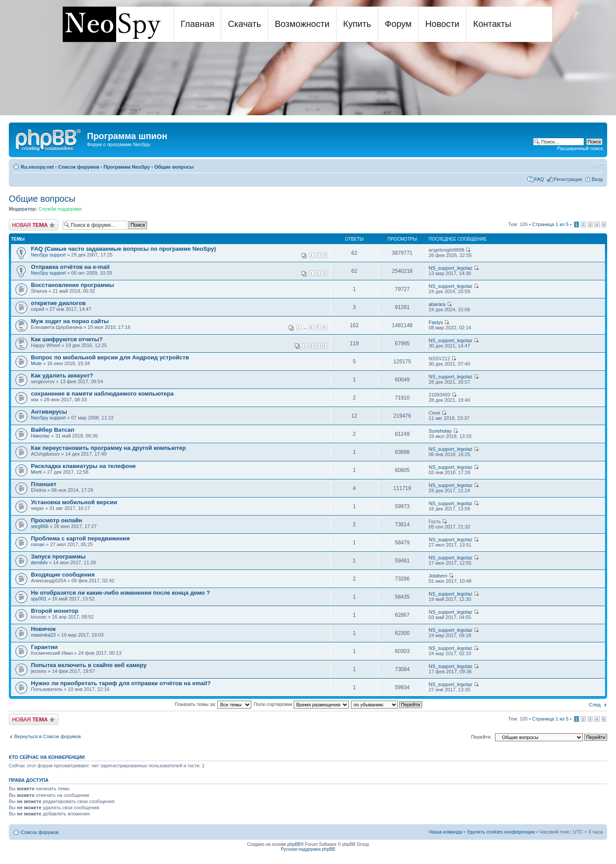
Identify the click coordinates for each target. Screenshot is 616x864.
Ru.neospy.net (37, 167)
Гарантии (44, 647)
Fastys (436, 322)
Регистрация (568, 179)
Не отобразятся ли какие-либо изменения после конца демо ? (121, 593)
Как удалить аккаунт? (62, 375)
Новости (442, 24)
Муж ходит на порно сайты (70, 321)
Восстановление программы (72, 285)
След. (595, 705)
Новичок (43, 629)
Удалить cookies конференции (501, 832)
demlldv (39, 562)
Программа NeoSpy (127, 167)
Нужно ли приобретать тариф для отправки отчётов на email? (121, 683)
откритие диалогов (58, 303)
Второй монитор (55, 611)
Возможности (302, 24)
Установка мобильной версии (74, 502)
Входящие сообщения (63, 575)
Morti (36, 472)
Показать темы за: (213, 704)
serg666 (40, 526)
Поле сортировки (301, 704)
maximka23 (43, 635)
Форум (398, 24)
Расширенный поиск (580, 148)
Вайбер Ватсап (53, 430)
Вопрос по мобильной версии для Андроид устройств (110, 357)
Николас (40, 436)
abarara (437, 304)
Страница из (550, 224)
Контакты (492, 24)
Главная (197, 24)
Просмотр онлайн (57, 520)
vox (35, 400)
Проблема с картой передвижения (80, 538)
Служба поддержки (60, 209)
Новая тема (34, 225)
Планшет (44, 484)
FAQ (539, 179)
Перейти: (482, 737)
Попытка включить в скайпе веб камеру (89, 665)
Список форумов (79, 167)
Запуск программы (58, 557)
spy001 (39, 599)
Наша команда (445, 832)
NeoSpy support (48, 255)
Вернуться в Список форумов (47, 736)
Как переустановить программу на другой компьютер (108, 448)
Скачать (244, 24)
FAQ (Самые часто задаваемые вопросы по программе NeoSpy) (123, 249)
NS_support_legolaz (451, 268)
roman (38, 544)
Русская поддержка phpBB (308, 849)
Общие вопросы (174, 167)
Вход (597, 179)
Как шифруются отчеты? (67, 339)
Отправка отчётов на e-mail (70, 267)
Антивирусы (49, 412)
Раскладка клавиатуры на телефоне (83, 466)
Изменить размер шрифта (596, 165)
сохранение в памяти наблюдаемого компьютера (102, 394)
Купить (357, 24)
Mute (36, 363)
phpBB (294, 844)
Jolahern (438, 576)
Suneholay (440, 431)
